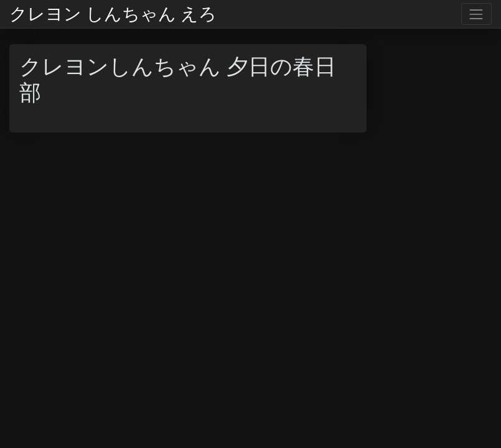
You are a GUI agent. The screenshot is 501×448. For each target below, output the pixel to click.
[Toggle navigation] (476, 14)
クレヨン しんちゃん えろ (113, 14)
